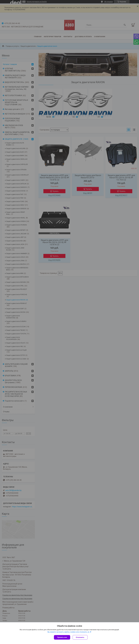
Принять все (62, 637)
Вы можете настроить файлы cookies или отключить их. (69, 632)
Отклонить (80, 637)
